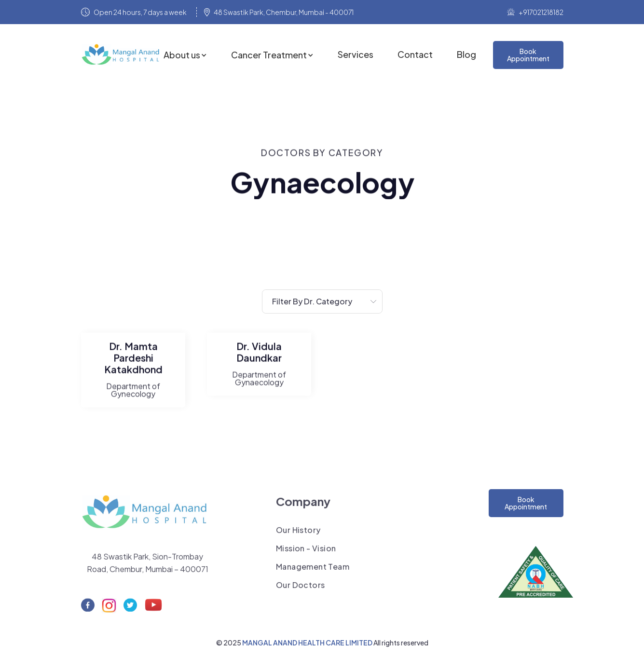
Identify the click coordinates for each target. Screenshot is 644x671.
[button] (185, 55)
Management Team (313, 573)
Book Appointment (526, 503)
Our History (298, 536)
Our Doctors (300, 591)
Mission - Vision (306, 554)
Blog (466, 55)
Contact (415, 55)
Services (356, 55)
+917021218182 (541, 12)
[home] (122, 55)
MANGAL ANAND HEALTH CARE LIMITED (308, 643)
